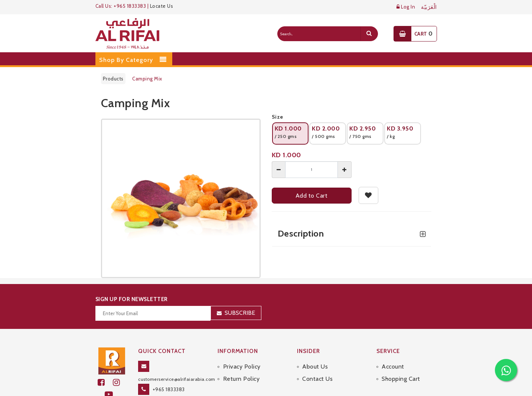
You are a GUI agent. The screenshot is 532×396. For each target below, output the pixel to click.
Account (393, 367)
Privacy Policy (242, 367)
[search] (369, 34)
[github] (120, 382)
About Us (315, 367)
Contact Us (317, 379)
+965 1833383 (169, 389)
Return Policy (241, 379)
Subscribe (240, 313)
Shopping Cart (401, 379)
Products (113, 79)
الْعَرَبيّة (429, 7)
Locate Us (162, 6)
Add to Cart (312, 196)
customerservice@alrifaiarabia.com (177, 379)
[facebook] (105, 382)
